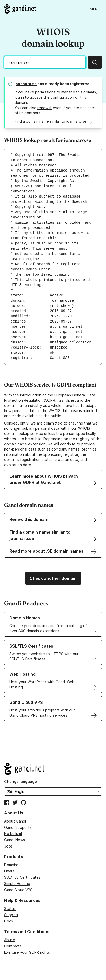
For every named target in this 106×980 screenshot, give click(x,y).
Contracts (13, 946)
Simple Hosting (17, 884)
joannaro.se (26, 84)
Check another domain (53, 578)
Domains (11, 865)
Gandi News (15, 840)
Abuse (10, 940)
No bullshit (13, 834)
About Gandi (15, 821)
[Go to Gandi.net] (20, 9)
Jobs (8, 846)
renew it (45, 108)
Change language (21, 782)
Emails (9, 871)
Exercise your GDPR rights (27, 952)
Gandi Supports (18, 827)
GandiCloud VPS (18, 890)
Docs (9, 921)
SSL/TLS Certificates (22, 877)
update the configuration (52, 97)
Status (10, 909)
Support (11, 915)
